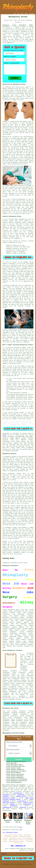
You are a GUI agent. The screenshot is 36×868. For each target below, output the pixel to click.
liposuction (23, 807)
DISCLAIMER (31, 14)
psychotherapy (27, 804)
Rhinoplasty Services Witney (13, 733)
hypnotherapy (14, 806)
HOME (15, 14)
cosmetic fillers (21, 796)
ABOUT (22, 14)
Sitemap (4, 854)
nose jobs (14, 621)
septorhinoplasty (28, 137)
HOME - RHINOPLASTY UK (18, 846)
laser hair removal (9, 802)
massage (12, 804)
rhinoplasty (16, 35)
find (8, 711)
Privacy (32, 854)
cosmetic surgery (28, 802)
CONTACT (26, 14)
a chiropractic (22, 801)
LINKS (18, 14)
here (21, 827)
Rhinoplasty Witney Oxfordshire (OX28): (18, 25)
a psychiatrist (17, 793)
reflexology (21, 795)
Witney (5, 435)
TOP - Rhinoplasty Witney (10, 832)
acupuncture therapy (9, 798)
